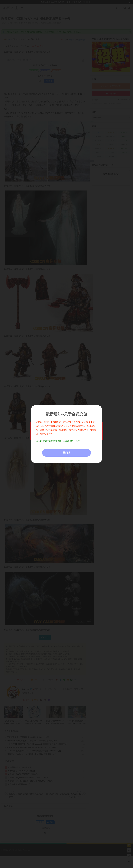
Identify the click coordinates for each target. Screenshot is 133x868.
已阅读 (67, 453)
